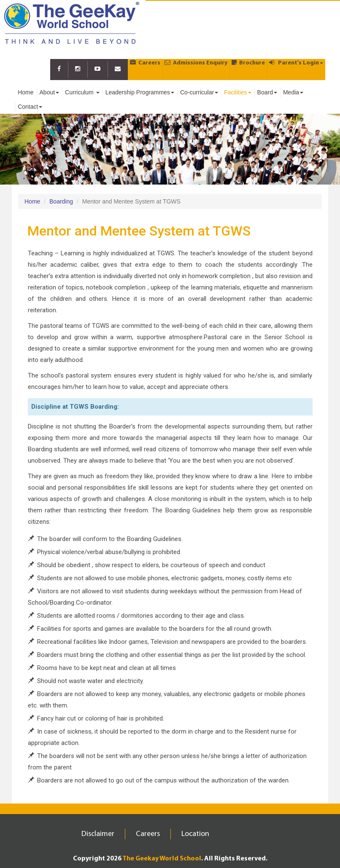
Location (195, 834)
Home (26, 92)
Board (267, 92)
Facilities (237, 92)
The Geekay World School (162, 859)
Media (293, 92)
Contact (30, 107)
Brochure (248, 63)
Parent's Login (296, 63)
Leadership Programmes (140, 92)
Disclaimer (98, 834)
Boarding (61, 201)
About (50, 92)
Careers (145, 63)
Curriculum (82, 92)
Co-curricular (199, 92)
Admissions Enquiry (196, 63)
